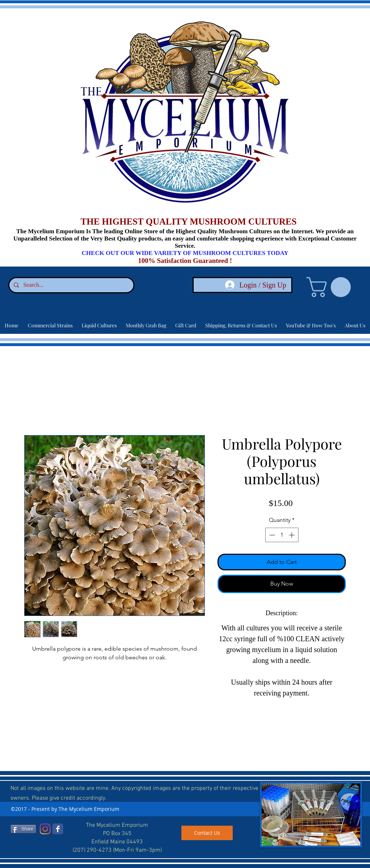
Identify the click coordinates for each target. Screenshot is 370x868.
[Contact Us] (207, 833)
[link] (331, 287)
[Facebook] (58, 829)
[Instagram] (45, 829)
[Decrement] (271, 535)
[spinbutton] (282, 535)
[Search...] (71, 285)
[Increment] (292, 535)
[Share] (23, 829)
